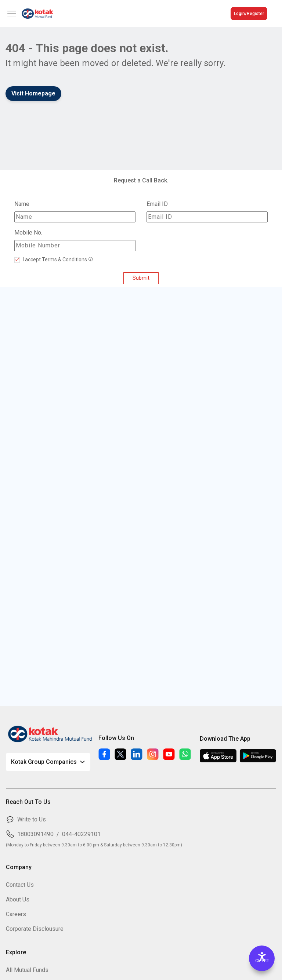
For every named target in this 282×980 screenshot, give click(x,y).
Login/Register (249, 14)
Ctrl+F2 (262, 961)
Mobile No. (28, 233)
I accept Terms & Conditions (54, 259)
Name (22, 204)
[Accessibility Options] (262, 958)
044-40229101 (81, 834)
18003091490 (35, 834)
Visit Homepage (33, 93)
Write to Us (32, 819)
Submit (141, 278)
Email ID (157, 204)
